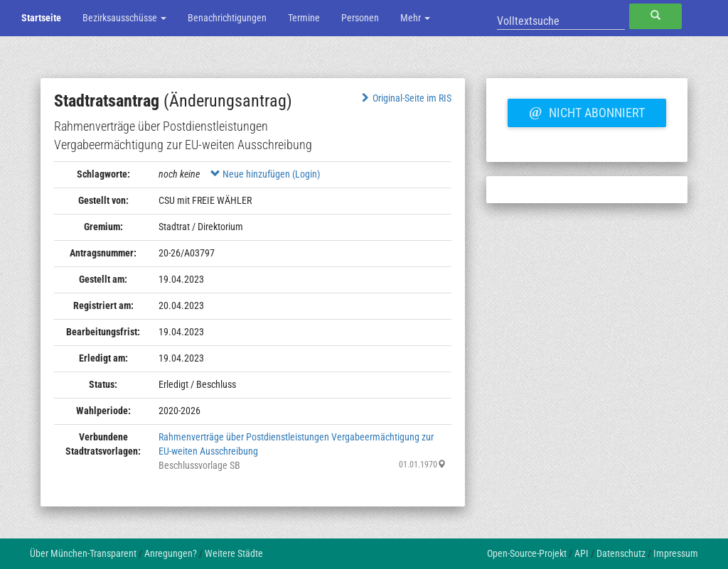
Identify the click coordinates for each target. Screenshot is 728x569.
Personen (360, 18)
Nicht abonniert (587, 111)
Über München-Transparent (83, 553)
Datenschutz (621, 553)
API (582, 553)
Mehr (415, 18)
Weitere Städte (234, 553)
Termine (304, 18)
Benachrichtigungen (227, 18)
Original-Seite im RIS (405, 98)
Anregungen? (171, 553)
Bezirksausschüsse (124, 18)
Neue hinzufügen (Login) (265, 174)
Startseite (41, 18)
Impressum (676, 553)
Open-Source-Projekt (527, 553)
